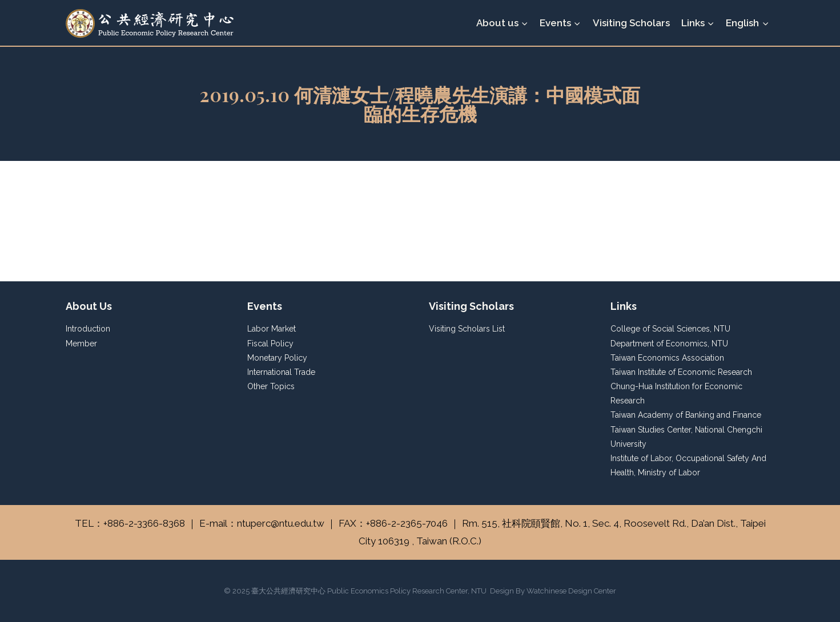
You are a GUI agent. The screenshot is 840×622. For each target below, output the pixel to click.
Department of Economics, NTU (669, 344)
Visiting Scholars (631, 23)
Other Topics (271, 386)
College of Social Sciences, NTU (670, 329)
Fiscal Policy (270, 344)
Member (81, 344)
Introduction (88, 329)
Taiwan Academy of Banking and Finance (686, 415)
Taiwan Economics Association (667, 358)
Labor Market (272, 329)
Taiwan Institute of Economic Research (681, 372)
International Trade (281, 372)
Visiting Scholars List (467, 329)
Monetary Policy (277, 358)
